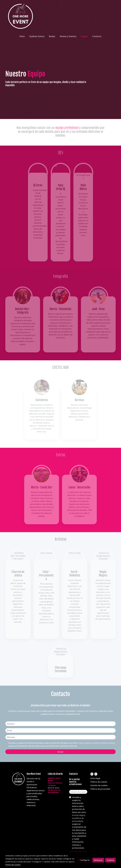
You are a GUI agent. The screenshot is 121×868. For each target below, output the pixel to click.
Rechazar (98, 860)
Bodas (50, 781)
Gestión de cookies (99, 785)
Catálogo (52, 785)
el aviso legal (84, 743)
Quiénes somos (54, 778)
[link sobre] (14, 779)
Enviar (60, 752)
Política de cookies (99, 782)
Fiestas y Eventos (55, 783)
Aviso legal (95, 778)
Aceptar (110, 860)
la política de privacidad (103, 743)
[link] (20, 16)
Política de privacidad (100, 789)
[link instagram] (92, 774)
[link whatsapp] (96, 774)
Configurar (85, 860)
